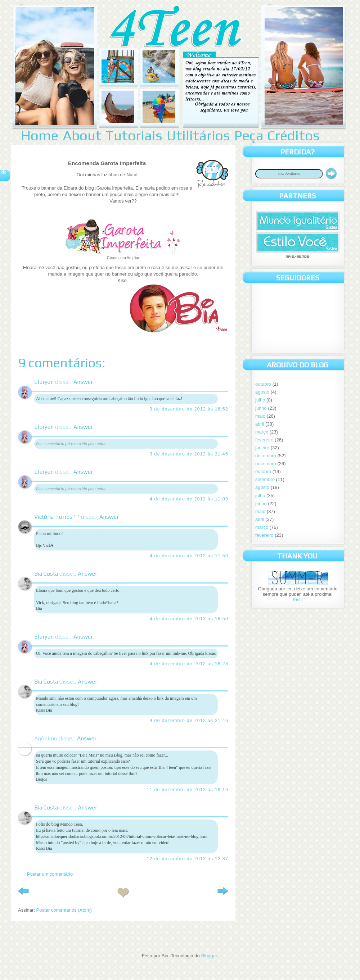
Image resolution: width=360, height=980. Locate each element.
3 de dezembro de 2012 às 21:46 (189, 454)
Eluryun (44, 382)
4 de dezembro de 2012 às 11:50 (189, 556)
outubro (263, 384)
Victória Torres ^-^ (57, 517)
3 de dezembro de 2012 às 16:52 (189, 409)
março (262, 432)
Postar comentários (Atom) (64, 910)
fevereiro (264, 440)
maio (260, 416)
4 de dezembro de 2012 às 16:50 (189, 619)
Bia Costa (46, 574)
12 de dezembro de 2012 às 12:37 (188, 859)
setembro (265, 479)
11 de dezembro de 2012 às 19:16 (188, 790)
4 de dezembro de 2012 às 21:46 (189, 721)
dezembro (266, 456)
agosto (262, 392)
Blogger (209, 956)
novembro (266, 464)
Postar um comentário (50, 874)
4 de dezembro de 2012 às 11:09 (189, 499)
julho (260, 400)
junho (261, 408)
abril (260, 424)
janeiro (262, 448)
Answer (83, 382)
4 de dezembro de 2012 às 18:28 (189, 664)
